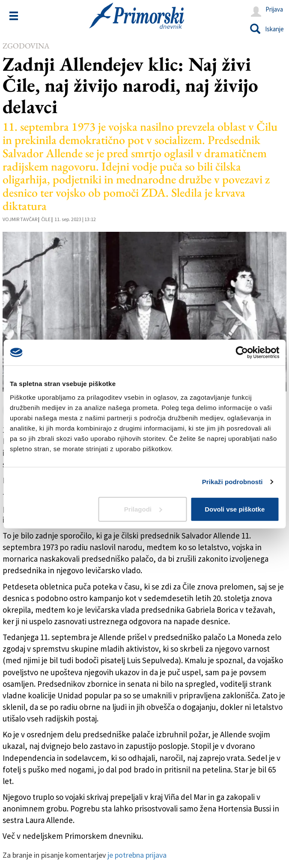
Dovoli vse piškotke (235, 509)
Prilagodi (143, 509)
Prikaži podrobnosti (232, 482)
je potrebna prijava (137, 855)
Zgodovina (26, 46)
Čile (46, 219)
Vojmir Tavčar (20, 219)
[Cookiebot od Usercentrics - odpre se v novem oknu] (242, 353)
